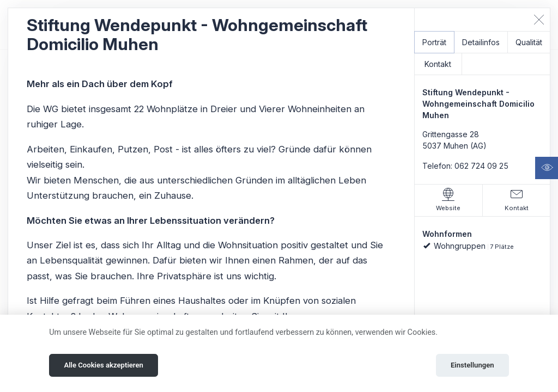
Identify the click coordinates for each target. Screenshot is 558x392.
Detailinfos (481, 42)
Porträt (434, 42)
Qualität (529, 42)
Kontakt (438, 64)
